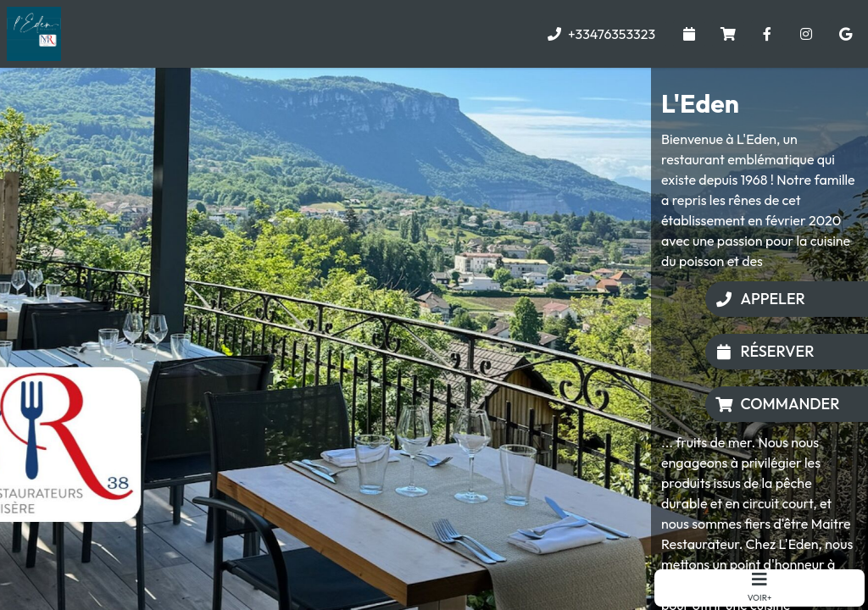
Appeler (760, 299)
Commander (777, 404)
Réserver (765, 351)
